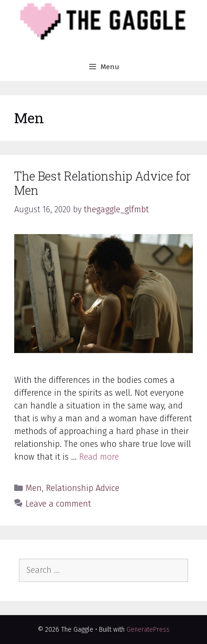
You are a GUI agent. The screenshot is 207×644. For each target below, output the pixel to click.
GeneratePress (148, 630)
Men (34, 488)
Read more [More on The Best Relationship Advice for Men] (99, 457)
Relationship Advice (83, 488)
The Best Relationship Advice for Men (103, 183)
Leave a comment (58, 504)
